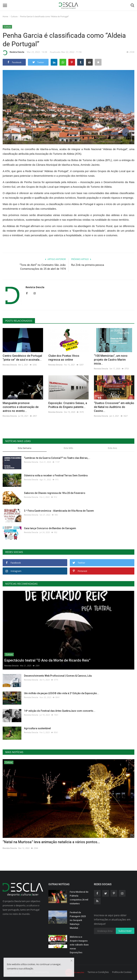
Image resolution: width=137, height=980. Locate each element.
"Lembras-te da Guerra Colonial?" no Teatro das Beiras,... (57, 458)
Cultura (14, 16)
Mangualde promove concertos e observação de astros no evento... (21, 407)
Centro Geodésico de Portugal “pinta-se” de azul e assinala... (22, 358)
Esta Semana (25, 448)
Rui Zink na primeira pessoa (88, 265)
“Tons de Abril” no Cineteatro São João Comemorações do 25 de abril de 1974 (43, 267)
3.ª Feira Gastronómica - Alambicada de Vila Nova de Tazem (59, 511)
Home (5, 16)
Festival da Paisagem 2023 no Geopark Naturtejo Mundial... (78, 920)
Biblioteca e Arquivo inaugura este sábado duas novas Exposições (79, 945)
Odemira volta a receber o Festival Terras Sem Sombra (56, 475)
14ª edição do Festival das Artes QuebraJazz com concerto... (60, 711)
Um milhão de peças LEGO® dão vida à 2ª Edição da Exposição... (62, 693)
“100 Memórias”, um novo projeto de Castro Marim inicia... (111, 360)
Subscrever (125, 931)
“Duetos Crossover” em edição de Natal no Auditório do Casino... (114, 407)
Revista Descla (13, 53)
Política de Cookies (122, 972)
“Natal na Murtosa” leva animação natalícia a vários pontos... (51, 842)
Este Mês (68, 448)
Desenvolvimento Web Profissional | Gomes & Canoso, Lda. (58, 676)
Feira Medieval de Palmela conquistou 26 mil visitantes (79, 898)
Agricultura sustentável (37, 728)
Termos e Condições (98, 972)
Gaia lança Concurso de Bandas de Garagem (50, 528)
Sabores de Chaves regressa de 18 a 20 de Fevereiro (55, 493)
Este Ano (112, 448)
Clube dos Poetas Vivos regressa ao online (64, 358)
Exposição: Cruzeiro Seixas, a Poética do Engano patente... (68, 405)
